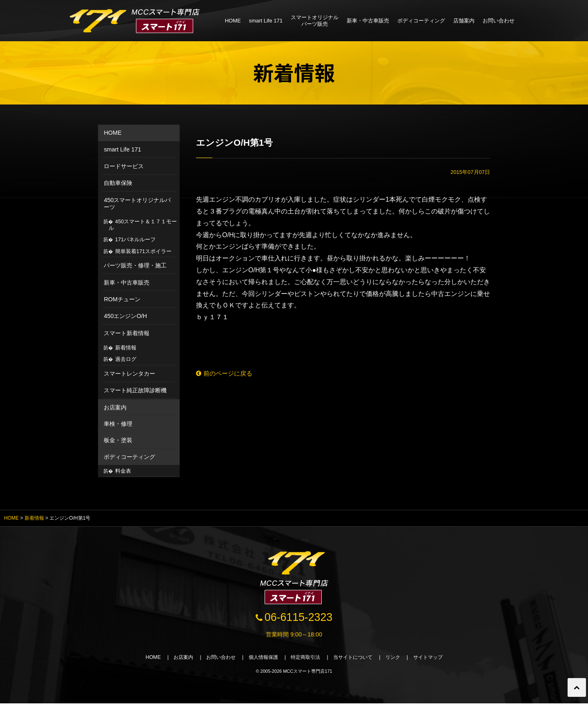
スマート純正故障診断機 (135, 390)
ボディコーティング (421, 21)
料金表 (123, 471)
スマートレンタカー (129, 374)
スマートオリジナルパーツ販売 (315, 21)
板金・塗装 (118, 440)
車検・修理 (118, 424)
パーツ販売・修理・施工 (135, 265)
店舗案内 (464, 21)
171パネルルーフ (135, 239)
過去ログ (126, 359)
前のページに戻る (226, 374)
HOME (233, 21)
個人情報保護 (261, 659)
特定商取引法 (306, 659)
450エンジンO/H (125, 316)
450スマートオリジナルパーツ (137, 203)
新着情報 (126, 348)
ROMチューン (122, 299)
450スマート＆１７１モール (143, 225)
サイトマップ (437, 659)
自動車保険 (118, 183)
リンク (400, 659)
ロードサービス (124, 166)
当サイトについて (357, 659)
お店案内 (115, 407)
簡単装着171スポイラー (143, 251)
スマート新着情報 (127, 333)
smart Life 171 (266, 21)
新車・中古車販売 (368, 21)
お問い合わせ (499, 21)
